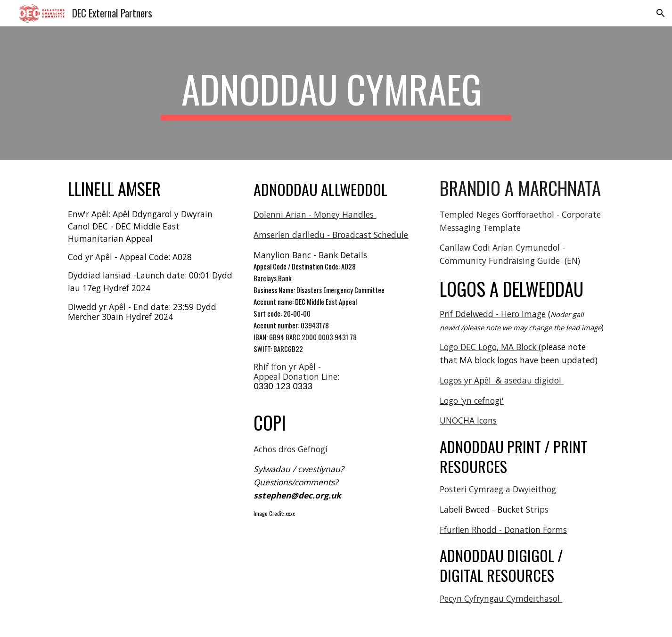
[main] (336, 93)
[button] (661, 13)
